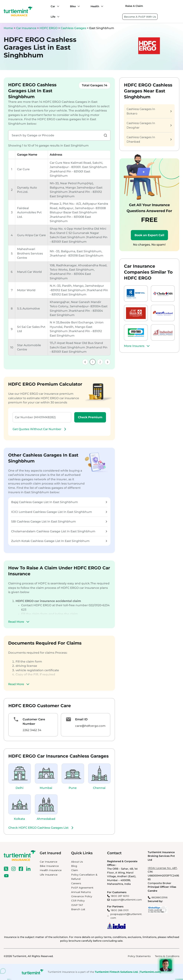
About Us (77, 862)
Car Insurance (26, 28)
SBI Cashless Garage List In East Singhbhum (59, 521)
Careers (76, 883)
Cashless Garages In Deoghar (149, 125)
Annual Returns (81, 892)
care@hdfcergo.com (90, 726)
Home (8, 28)
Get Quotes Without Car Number (40, 429)
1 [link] (93, 362)
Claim (75, 870)
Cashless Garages (74, 28)
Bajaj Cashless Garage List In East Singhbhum (59, 502)
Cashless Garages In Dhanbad (149, 139)
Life (53, 17)
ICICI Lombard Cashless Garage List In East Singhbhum (59, 512)
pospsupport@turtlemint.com (126, 916)
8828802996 (159, 897)
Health (95, 6)
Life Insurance (49, 875)
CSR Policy (78, 901)
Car (53, 6)
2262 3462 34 (32, 730)
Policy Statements (139, 956)
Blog (74, 866)
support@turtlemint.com (126, 900)
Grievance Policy (82, 896)
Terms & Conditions (167, 956)
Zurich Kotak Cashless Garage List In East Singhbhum (59, 541)
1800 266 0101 (120, 910)
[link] (85, 362)
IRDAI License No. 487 (162, 868)
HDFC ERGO (49, 28)
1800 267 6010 (120, 896)
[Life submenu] (57, 17)
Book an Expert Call (149, 235)
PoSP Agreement (82, 888)
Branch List (78, 909)
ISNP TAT (77, 905)
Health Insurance (51, 870)
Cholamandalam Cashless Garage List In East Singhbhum (59, 531)
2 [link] (100, 362)
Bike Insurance (49, 866)
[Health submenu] (101, 6)
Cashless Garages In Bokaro (149, 111)
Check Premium (90, 417)
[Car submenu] (57, 6)
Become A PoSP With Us (140, 17)
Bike (73, 6)
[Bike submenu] (78, 6)
